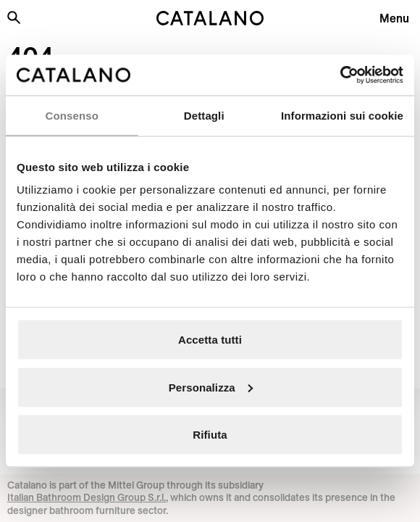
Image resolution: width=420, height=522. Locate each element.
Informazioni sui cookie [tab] (342, 115)
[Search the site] (14, 17)
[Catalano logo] (210, 18)
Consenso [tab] (72, 115)
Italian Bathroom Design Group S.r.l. (87, 497)
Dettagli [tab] (204, 115)
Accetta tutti (210, 340)
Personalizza (211, 387)
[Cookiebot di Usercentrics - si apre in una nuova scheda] (340, 75)
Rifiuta (210, 435)
